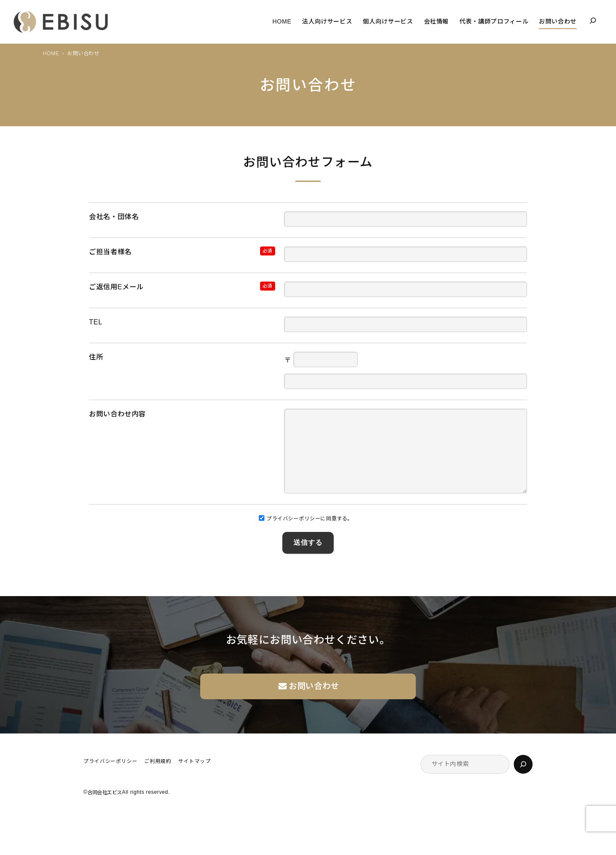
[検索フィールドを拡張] (593, 21)
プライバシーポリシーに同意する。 (306, 536)
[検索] (523, 781)
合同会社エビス (105, 810)
